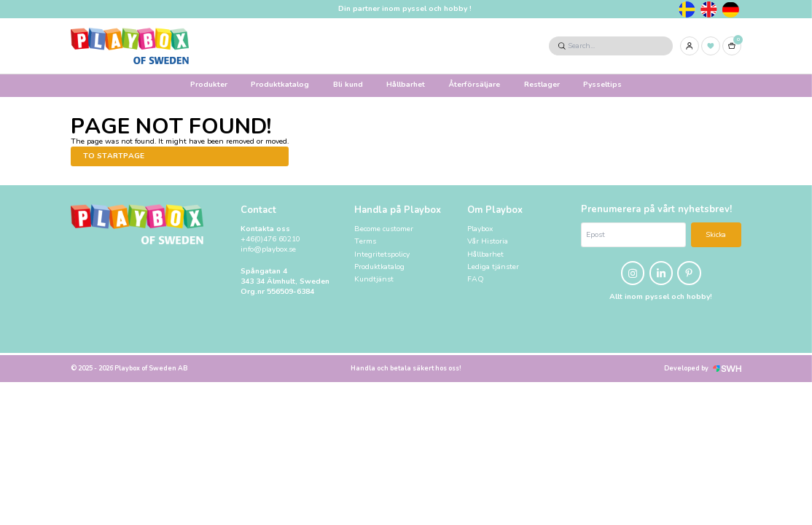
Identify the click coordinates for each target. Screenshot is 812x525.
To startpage (114, 156)
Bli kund (348, 85)
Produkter (209, 85)
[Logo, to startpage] (130, 46)
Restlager (542, 85)
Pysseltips (602, 85)
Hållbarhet (406, 85)
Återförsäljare (474, 85)
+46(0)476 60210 (270, 239)
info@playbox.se (268, 249)
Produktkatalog (280, 85)
